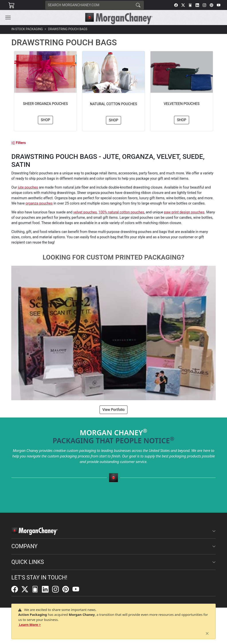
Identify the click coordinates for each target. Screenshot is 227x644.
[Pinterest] (211, 5)
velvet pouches (85, 212)
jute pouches (28, 187)
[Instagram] (204, 5)
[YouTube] (219, 5)
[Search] (89, 5)
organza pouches (39, 203)
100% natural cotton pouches (121, 212)
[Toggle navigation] (8, 18)
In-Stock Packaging (27, 29)
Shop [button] (45, 120)
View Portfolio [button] (113, 410)
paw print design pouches (184, 212)
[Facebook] (176, 5)
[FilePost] (190, 5)
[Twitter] (183, 5)
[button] (8, 18)
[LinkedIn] (197, 5)
